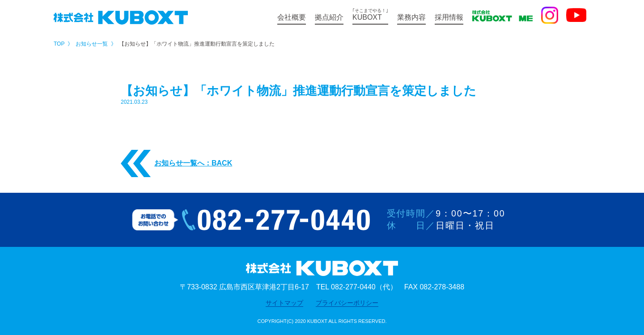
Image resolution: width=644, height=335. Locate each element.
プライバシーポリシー (347, 303)
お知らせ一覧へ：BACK (176, 163)
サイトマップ (284, 303)
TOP (59, 44)
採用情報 (449, 17)
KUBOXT (370, 15)
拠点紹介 (329, 17)
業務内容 (411, 17)
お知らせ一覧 (92, 44)
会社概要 (292, 17)
